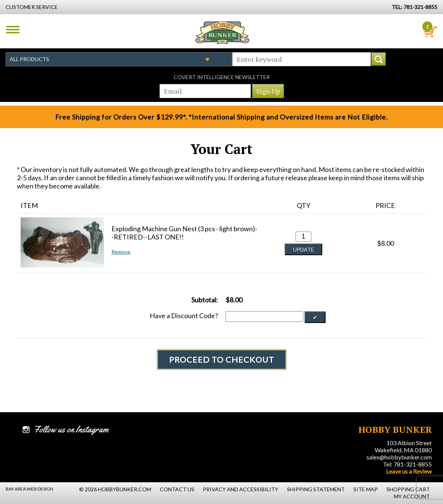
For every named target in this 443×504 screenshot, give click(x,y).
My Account (412, 496)
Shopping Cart (408, 489)
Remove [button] (121, 252)
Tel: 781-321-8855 (407, 464)
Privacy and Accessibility (241, 489)
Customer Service (32, 7)
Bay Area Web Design (29, 489)
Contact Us (177, 489)
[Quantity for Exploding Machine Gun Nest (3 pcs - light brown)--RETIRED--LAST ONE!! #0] (303, 237)
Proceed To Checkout (222, 360)
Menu (13, 30)
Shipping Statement (316, 489)
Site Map (366, 489)
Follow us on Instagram (71, 429)
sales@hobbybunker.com (399, 457)
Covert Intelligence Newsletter (222, 77)
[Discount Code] (264, 317)
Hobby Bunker (222, 33)
